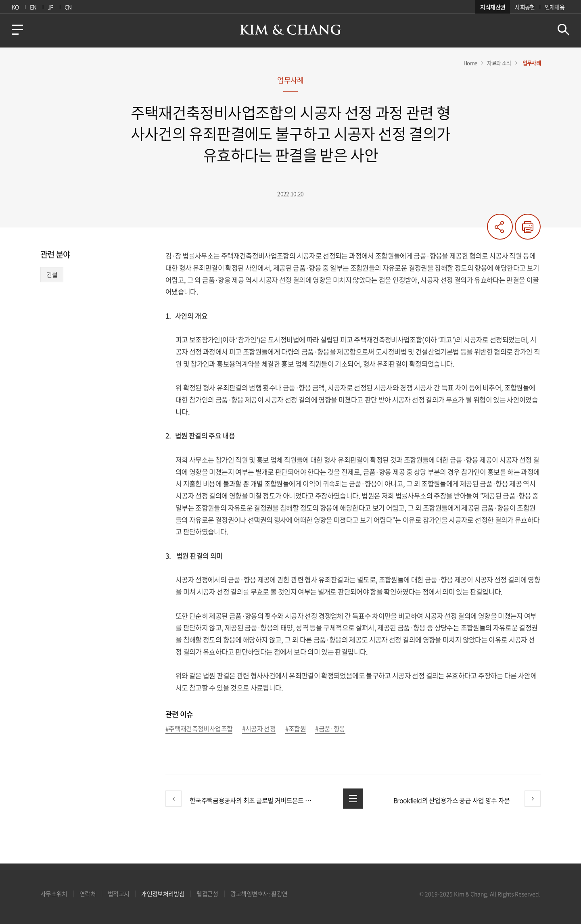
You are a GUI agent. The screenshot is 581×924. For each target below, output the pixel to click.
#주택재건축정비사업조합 (199, 729)
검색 (563, 30)
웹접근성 (207, 894)
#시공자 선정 (259, 729)
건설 (52, 275)
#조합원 (296, 729)
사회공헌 (525, 7)
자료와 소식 (499, 63)
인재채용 (555, 7)
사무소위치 (54, 894)
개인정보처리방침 (163, 894)
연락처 (88, 894)
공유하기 (500, 227)
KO (15, 7)
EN (33, 7)
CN (68, 7)
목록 (353, 799)
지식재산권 (493, 7)
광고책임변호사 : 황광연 (259, 894)
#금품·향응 (330, 729)
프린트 (528, 227)
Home (470, 63)
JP (51, 7)
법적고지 (118, 894)
